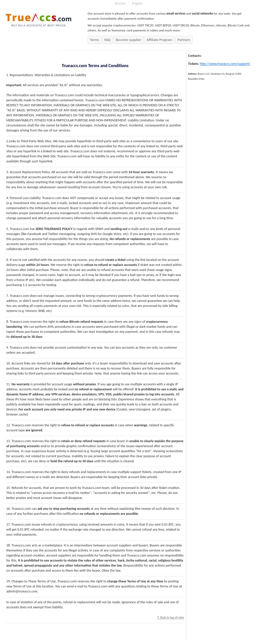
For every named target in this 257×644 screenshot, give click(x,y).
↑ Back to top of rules (170, 617)
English (137, 3)
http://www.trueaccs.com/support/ (225, 64)
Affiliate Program (159, 40)
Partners (184, 40)
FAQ (108, 40)
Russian (120, 3)
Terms (94, 40)
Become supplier (128, 40)
